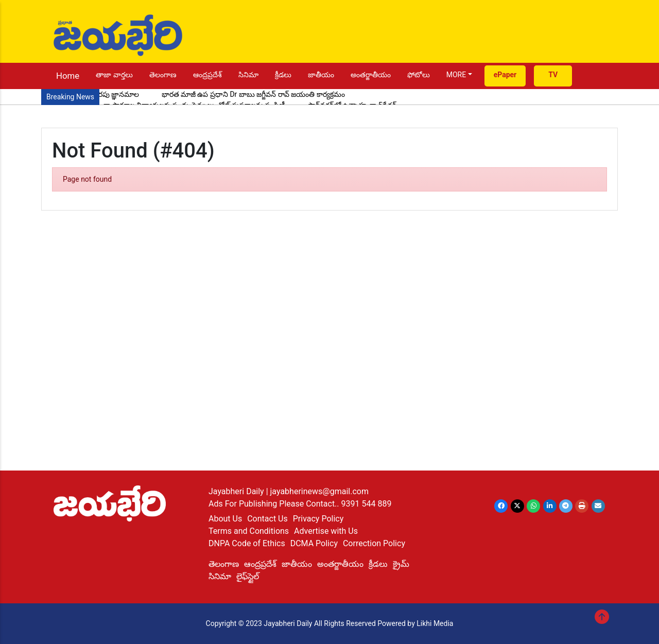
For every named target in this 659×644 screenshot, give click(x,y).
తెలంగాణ (163, 75)
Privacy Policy (318, 519)
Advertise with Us (326, 531)
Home (68, 76)
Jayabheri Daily (237, 491)
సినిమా (248, 75)
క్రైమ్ (401, 564)
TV (553, 75)
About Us (225, 519)
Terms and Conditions (249, 531)
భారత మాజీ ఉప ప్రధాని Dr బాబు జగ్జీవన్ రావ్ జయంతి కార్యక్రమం (253, 94)
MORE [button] (456, 75)
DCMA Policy (314, 543)
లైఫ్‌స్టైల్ (248, 576)
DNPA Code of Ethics (247, 543)
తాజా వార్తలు (114, 75)
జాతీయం (321, 75)
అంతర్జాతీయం (371, 75)
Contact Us (267, 519)
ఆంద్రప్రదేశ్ (207, 75)
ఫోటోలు (419, 75)
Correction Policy (374, 543)
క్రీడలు (283, 75)
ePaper (505, 75)
